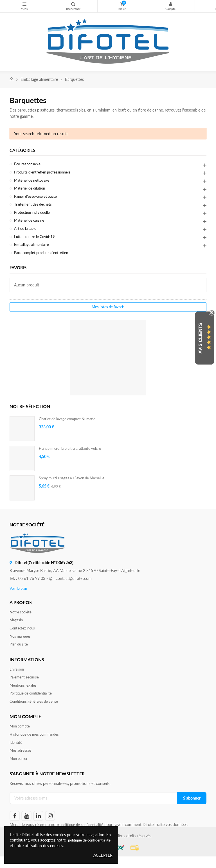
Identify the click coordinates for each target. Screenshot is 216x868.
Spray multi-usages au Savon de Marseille (75, 484)
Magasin (17, 626)
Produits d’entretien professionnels (44, 173)
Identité (16, 753)
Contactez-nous (23, 635)
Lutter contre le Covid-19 (36, 241)
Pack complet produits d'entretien (43, 258)
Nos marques (21, 643)
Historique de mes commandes (36, 745)
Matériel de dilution (31, 190)
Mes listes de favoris (108, 312)
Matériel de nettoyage (33, 182)
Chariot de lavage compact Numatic (70, 425)
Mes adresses (21, 761)
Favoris (19, 273)
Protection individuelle (33, 215)
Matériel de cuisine (30, 224)
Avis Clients (200, 338)
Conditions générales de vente (36, 711)
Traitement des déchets (34, 207)
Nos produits (24, 4)
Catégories (23, 150)
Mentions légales (24, 694)
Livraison (17, 677)
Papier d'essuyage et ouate (37, 198)
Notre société (21, 618)
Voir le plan (19, 594)
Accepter (103, 855)
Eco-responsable (28, 165)
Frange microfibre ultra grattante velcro (73, 454)
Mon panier (20, 770)
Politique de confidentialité (33, 702)
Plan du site (20, 652)
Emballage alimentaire (33, 249)
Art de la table (26, 232)
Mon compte (170, 4)
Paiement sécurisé (25, 685)
